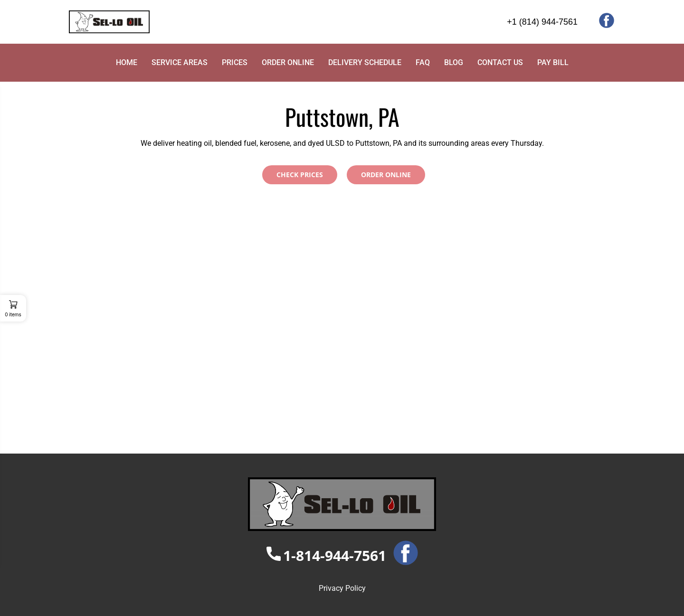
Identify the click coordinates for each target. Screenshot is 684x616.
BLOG (454, 62)
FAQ (423, 62)
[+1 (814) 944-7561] (503, 22)
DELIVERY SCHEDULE (365, 62)
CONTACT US (500, 62)
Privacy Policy (342, 588)
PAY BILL (553, 62)
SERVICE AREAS (180, 62)
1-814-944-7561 (326, 555)
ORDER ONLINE (288, 62)
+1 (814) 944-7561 (542, 22)
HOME (127, 62)
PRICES (235, 62)
